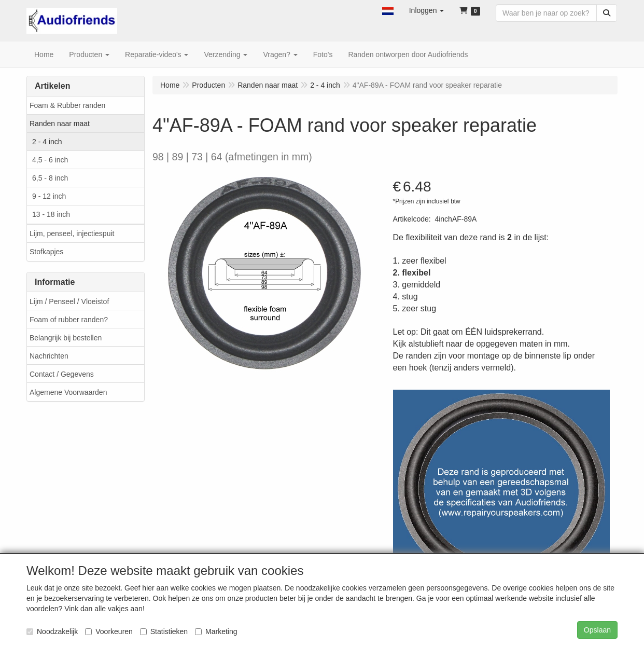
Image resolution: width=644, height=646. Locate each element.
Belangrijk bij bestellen (66, 338)
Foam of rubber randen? (69, 320)
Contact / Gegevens (62, 374)
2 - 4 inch (47, 142)
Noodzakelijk (52, 631)
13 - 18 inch (51, 214)
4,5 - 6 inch (50, 160)
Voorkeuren (109, 631)
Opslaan (597, 630)
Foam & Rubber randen (67, 105)
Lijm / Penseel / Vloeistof (69, 301)
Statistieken (164, 631)
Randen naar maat (60, 123)
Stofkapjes (46, 252)
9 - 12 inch (49, 196)
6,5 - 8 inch (50, 178)
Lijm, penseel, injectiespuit (72, 233)
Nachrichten (49, 356)
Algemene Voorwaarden (68, 392)
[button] (388, 10)
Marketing (216, 631)
